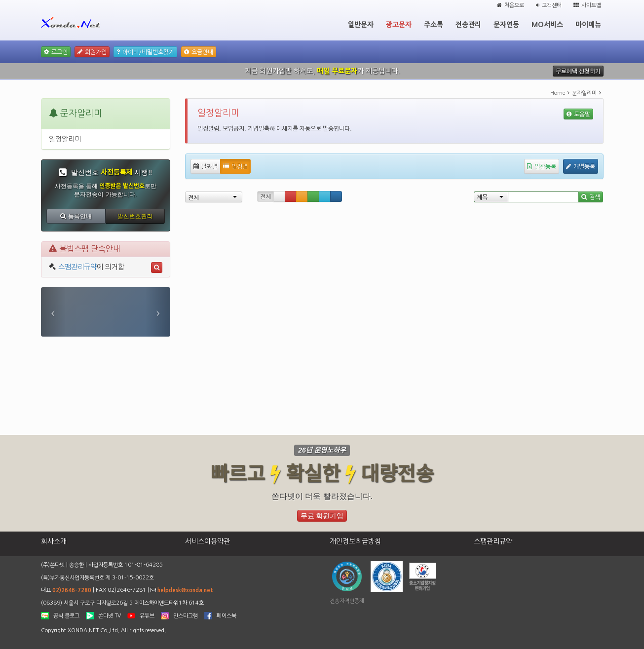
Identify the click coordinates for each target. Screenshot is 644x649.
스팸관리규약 (77, 267)
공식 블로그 (66, 616)
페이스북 (227, 616)
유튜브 (147, 616)
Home (558, 93)
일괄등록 (542, 166)
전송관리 (468, 24)
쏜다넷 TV (110, 616)
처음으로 (511, 5)
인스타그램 (186, 616)
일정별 (235, 166)
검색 (591, 197)
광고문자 (399, 24)
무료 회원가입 (322, 516)
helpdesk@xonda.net (185, 590)
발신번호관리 (135, 216)
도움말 (578, 114)
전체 (265, 197)
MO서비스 (547, 24)
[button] (53, 312)
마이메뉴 (588, 24)
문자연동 (506, 24)
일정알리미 (65, 139)
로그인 (56, 52)
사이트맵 (587, 5)
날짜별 (206, 166)
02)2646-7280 (72, 590)
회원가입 (92, 52)
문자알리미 (584, 93)
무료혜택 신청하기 (578, 71)
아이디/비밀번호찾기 (145, 52)
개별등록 (581, 166)
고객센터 (549, 5)
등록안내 (76, 216)
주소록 (434, 24)
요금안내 (199, 52)
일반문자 (361, 24)
